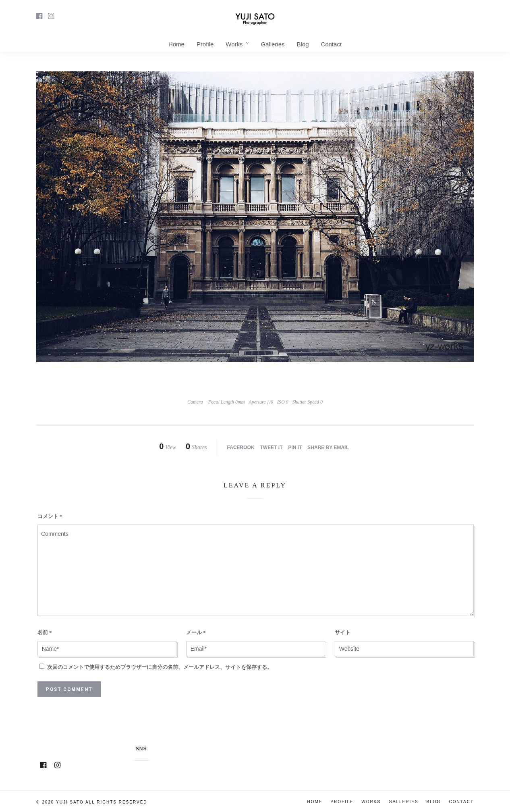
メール (196, 632)
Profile (205, 44)
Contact (331, 44)
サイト (343, 632)
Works (234, 44)
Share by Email (328, 448)
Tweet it (272, 448)
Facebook (241, 448)
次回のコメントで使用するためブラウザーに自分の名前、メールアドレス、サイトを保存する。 (160, 667)
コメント (50, 516)
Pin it (295, 448)
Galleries (273, 44)
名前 (45, 632)
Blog (303, 44)
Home (176, 44)
